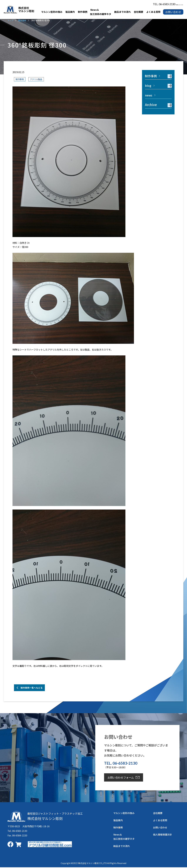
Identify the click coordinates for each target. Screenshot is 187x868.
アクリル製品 (38, 79)
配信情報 (23, 20)
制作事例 (20, 79)
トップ (11, 20)
